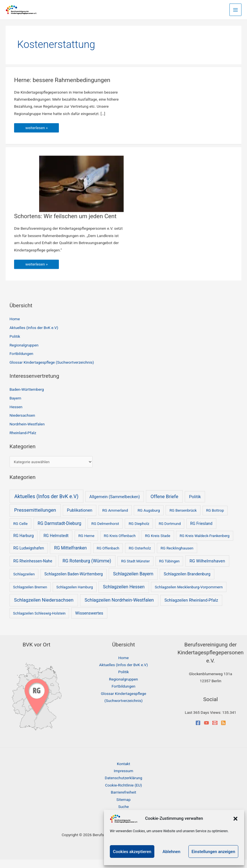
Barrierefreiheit (124, 801)
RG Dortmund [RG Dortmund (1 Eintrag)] (170, 532)
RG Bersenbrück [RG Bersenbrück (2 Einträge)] (183, 519)
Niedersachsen (22, 424)
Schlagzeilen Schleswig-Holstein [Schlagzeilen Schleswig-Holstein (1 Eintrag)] (39, 621)
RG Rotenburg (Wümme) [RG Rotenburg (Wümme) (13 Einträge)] (87, 569)
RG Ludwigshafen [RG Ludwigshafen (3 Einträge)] (29, 556)
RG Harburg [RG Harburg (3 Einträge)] (23, 544)
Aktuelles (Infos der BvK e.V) (34, 336)
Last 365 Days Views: (203, 721)
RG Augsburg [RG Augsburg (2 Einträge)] (149, 519)
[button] (235, 819)
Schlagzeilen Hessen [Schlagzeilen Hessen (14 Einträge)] (124, 595)
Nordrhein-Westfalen (27, 432)
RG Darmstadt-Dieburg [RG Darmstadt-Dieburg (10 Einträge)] (60, 532)
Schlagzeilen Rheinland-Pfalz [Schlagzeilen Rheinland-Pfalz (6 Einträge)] (191, 609)
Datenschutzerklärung (124, 786)
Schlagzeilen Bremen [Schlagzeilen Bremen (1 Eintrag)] (30, 595)
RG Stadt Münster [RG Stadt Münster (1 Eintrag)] (135, 569)
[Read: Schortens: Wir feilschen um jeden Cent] (81, 191)
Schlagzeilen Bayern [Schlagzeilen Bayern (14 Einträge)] (133, 582)
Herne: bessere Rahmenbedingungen (67, 86)
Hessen (16, 415)
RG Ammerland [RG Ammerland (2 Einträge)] (115, 519)
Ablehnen (171, 852)
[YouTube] (206, 731)
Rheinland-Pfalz (23, 441)
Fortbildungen (21, 362)
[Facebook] (198, 731)
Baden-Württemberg (27, 398)
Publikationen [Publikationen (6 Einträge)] (80, 519)
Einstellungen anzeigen (213, 852)
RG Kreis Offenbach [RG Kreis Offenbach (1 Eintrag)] (120, 544)
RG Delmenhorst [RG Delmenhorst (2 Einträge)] (105, 532)
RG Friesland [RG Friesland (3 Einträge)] (201, 532)
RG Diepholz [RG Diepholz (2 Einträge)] (139, 532)
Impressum (124, 779)
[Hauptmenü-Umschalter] (236, 10)
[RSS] (223, 731)
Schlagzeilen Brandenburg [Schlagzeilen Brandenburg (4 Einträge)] (187, 582)
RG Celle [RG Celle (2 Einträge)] (20, 532)
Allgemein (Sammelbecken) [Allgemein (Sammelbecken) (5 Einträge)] (114, 505)
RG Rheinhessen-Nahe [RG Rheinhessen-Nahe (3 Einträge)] (33, 569)
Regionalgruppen (24, 353)
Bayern (15, 406)
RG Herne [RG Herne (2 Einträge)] (86, 544)
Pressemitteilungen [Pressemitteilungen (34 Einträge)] (35, 518)
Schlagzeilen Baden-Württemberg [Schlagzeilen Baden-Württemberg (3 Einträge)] (74, 582)
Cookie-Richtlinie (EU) (124, 793)
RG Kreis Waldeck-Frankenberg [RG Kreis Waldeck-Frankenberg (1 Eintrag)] (205, 544)
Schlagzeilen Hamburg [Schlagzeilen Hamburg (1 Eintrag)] (75, 595)
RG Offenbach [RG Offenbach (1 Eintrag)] (108, 556)
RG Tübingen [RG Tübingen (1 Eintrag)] (169, 569)
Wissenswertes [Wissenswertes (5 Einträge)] (89, 621)
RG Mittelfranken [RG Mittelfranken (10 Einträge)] (70, 556)
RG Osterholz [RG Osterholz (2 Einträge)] (140, 556)
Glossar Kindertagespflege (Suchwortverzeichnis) (52, 371)
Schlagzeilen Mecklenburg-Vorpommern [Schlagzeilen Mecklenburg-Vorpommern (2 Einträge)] (189, 595)
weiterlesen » (42, 135)
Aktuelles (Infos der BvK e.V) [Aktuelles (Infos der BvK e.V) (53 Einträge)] (46, 504)
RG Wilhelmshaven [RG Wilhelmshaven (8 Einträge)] (207, 569)
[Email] (215, 731)
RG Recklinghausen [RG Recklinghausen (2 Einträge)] (177, 556)
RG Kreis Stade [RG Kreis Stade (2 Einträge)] (158, 544)
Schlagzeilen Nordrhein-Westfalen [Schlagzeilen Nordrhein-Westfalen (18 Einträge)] (119, 609)
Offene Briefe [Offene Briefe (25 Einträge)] (164, 505)
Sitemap (123, 808)
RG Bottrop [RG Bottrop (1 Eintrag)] (215, 519)
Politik (15, 345)
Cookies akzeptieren (132, 852)
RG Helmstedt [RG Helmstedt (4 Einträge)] (56, 544)
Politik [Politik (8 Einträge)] (195, 505)
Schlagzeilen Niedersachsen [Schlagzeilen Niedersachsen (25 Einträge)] (44, 608)
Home (15, 327)
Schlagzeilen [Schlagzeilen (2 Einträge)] (24, 582)
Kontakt (124, 772)
